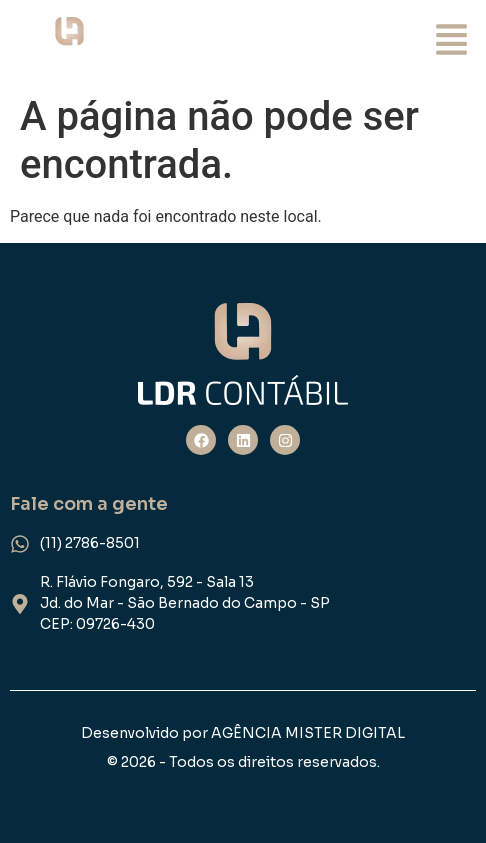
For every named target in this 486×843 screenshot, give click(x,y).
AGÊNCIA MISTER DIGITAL (308, 733)
